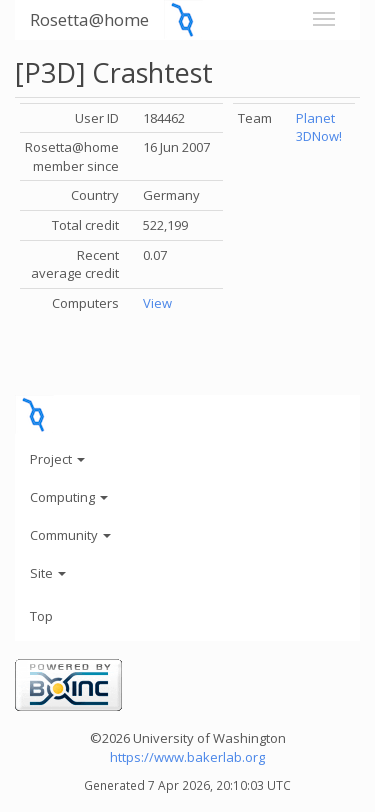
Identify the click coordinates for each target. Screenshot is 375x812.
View (157, 303)
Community (70, 535)
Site (48, 573)
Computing (69, 497)
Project (57, 459)
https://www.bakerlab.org (187, 757)
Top (41, 616)
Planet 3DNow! (319, 127)
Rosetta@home (89, 19)
